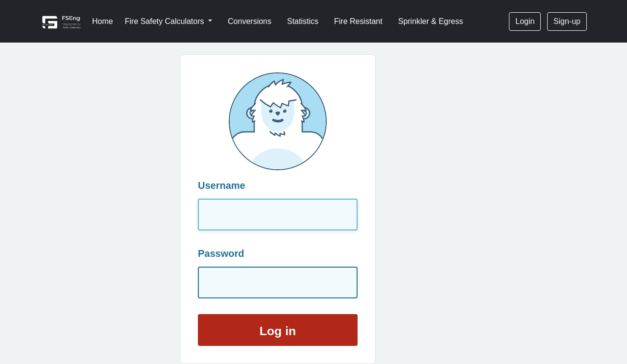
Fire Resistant (358, 21)
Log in (278, 331)
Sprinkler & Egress (431, 21)
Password (221, 253)
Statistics (303, 21)
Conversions (250, 21)
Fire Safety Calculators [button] (166, 21)
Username (222, 185)
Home (103, 21)
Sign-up (567, 21)
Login (525, 21)
